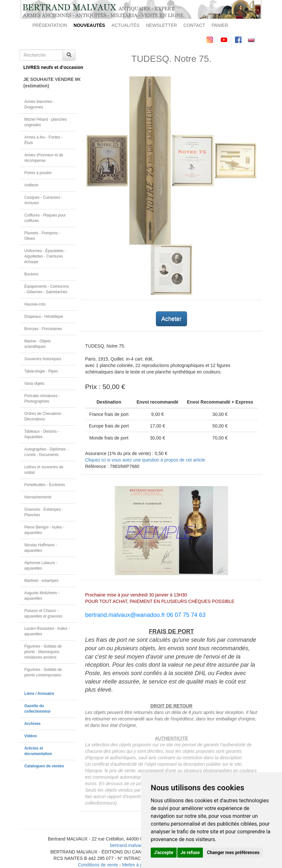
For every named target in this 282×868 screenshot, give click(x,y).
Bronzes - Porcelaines (43, 329)
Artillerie (31, 185)
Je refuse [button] (190, 852)
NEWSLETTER (161, 25)
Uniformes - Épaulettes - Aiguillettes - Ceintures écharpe (45, 256)
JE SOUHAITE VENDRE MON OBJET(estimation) (49, 83)
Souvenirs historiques (43, 359)
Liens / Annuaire (39, 694)
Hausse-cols (35, 304)
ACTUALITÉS (125, 25)
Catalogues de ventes (44, 766)
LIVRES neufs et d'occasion (49, 67)
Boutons (31, 274)
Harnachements (38, 497)
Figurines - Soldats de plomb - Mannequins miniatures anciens (43, 652)
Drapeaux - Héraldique (44, 317)
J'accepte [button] (164, 852)
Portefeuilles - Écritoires (45, 485)
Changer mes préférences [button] (233, 852)
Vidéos (31, 736)
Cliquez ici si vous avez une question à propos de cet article (145, 460)
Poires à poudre (38, 173)
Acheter (171, 319)
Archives (32, 724)
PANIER (220, 25)
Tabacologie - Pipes (41, 371)
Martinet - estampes (41, 581)
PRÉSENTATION (50, 25)
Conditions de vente (98, 865)
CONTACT (194, 25)
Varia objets (34, 384)
